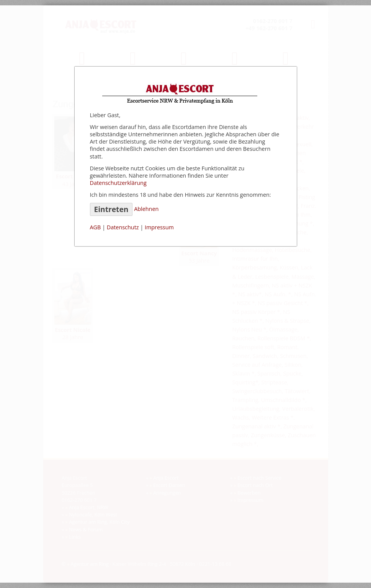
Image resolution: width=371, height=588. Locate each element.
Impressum (159, 227)
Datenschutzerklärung (118, 183)
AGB (96, 227)
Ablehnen (146, 209)
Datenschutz (123, 227)
